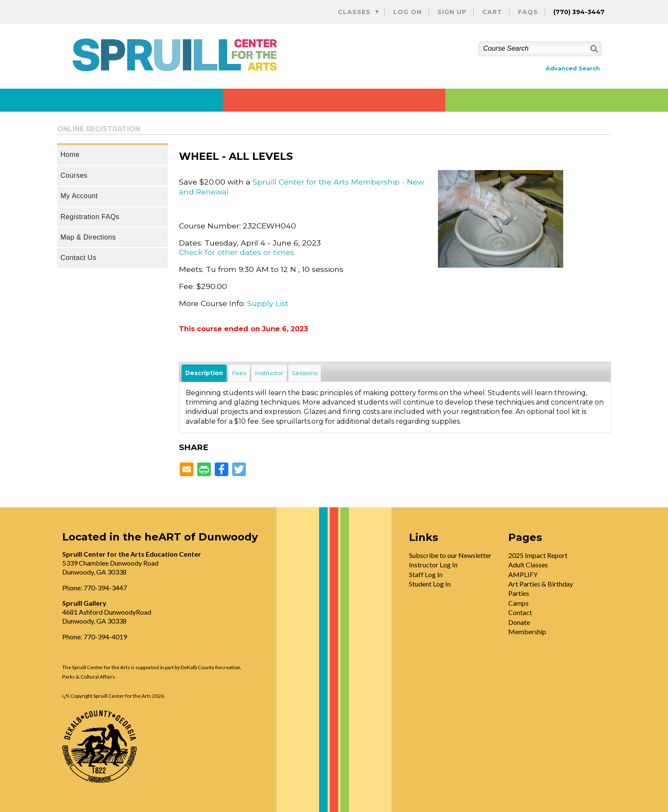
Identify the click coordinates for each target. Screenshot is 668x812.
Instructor (269, 373)
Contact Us (78, 258)
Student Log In (430, 584)
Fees (239, 373)
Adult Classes (528, 565)
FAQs (528, 12)
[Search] (593, 49)
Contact (520, 612)
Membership (527, 631)
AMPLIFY (523, 574)
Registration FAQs (90, 217)
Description (204, 373)
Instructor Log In (433, 565)
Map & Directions (88, 237)
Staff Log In (426, 574)
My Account (79, 196)
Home (70, 155)
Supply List (268, 303)
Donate (519, 622)
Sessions (305, 373)
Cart (492, 12)
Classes (354, 12)
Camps (518, 603)
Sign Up (452, 12)
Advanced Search (573, 68)
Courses (74, 175)
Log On (407, 12)
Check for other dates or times (237, 252)
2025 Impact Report (538, 555)
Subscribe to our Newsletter (450, 555)
